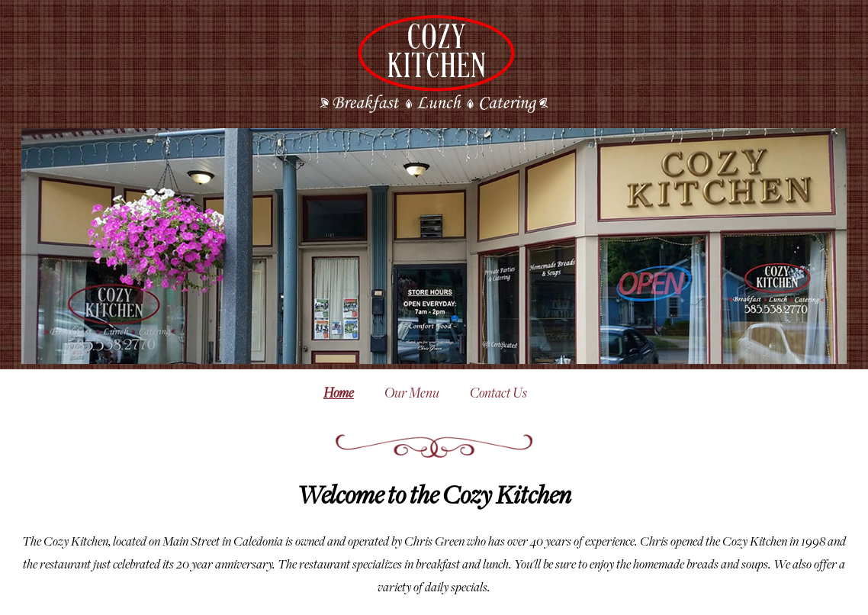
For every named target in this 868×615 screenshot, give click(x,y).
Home (339, 394)
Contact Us (498, 394)
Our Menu (412, 394)
